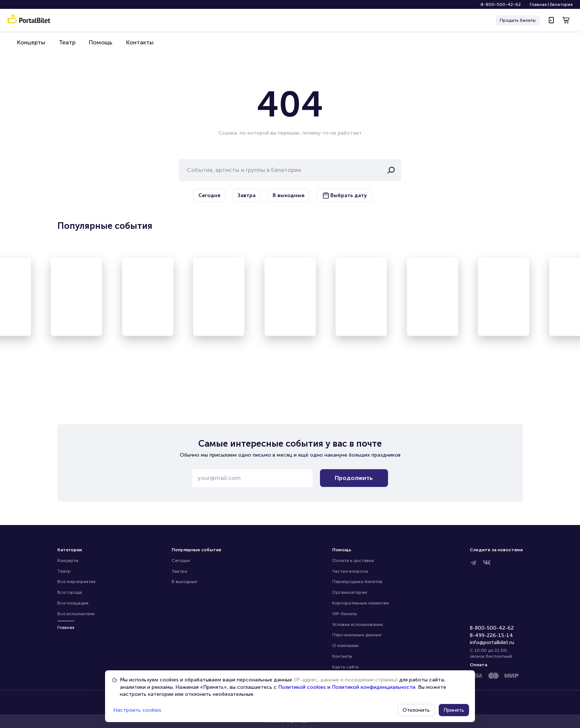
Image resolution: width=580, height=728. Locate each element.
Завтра (179, 571)
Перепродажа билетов (357, 582)
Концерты (31, 45)
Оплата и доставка (353, 561)
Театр (66, 45)
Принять (454, 710)
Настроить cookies (137, 710)
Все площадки (73, 603)
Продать (518, 21)
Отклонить (416, 710)
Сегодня (181, 561)
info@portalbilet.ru (492, 642)
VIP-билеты (345, 614)
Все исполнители (76, 614)
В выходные (184, 582)
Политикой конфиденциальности (374, 687)
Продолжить (354, 478)
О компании (345, 646)
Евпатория (561, 4)
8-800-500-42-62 (501, 4)
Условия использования (358, 624)
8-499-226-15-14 (491, 635)
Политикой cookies (302, 687)
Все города (70, 592)
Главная (538, 4)
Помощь (98, 45)
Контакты (136, 45)
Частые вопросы (350, 571)
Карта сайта (345, 667)
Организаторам (350, 592)
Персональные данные (357, 635)
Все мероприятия (76, 582)
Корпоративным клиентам (361, 603)
